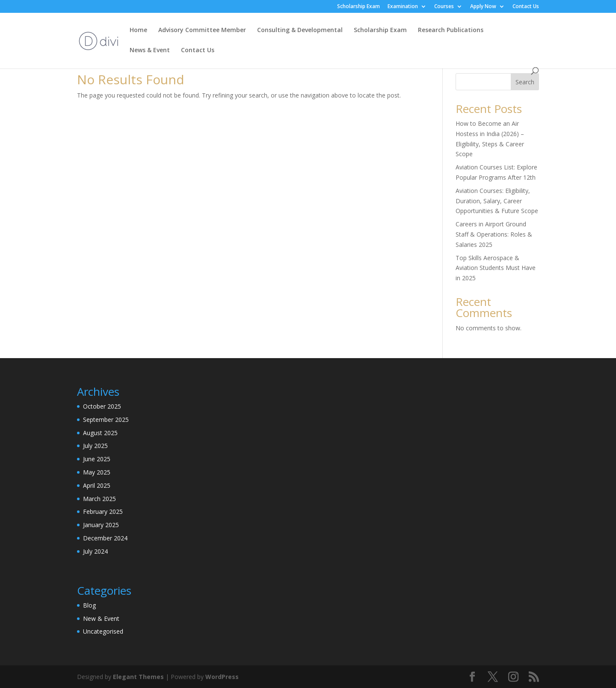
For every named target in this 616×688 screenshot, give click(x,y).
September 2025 (106, 420)
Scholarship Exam (358, 7)
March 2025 (99, 499)
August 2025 (100, 433)
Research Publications (451, 30)
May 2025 (97, 472)
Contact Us (526, 7)
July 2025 (95, 446)
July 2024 (95, 551)
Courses (444, 7)
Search (525, 82)
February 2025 (103, 512)
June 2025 (97, 459)
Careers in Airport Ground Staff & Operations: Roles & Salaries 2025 (494, 234)
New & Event (101, 618)
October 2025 (102, 406)
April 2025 (97, 485)
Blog (89, 605)
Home (138, 30)
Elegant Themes (138, 677)
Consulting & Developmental (300, 30)
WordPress (222, 677)
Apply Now (483, 7)
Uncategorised (103, 631)
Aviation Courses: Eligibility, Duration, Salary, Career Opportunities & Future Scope (497, 201)
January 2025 (101, 525)
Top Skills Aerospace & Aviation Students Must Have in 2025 (496, 268)
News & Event (150, 50)
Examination (403, 7)
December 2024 (105, 538)
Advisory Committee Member (202, 30)
